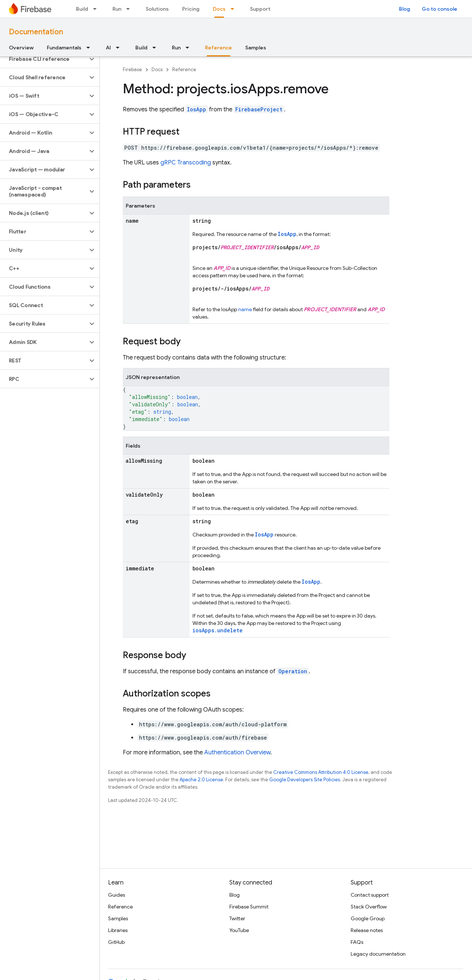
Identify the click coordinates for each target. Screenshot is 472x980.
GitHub (116, 942)
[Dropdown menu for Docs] (235, 9)
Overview (21, 48)
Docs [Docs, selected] (219, 9)
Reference (184, 69)
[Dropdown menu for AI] (120, 48)
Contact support (370, 895)
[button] (44, 59)
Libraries (118, 930)
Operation (293, 671)
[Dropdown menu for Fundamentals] (90, 48)
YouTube (239, 930)
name (245, 309)
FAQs (357, 942)
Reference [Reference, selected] (218, 48)
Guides (117, 895)
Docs (157, 69)
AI (108, 48)
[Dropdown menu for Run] (130, 9)
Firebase (132, 69)
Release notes (367, 930)
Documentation (36, 32)
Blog (405, 9)
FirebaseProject (259, 109)
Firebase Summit (249, 907)
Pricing (191, 9)
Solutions (157, 9)
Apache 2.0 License (201, 780)
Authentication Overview (237, 753)
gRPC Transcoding (186, 163)
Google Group (368, 918)
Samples (256, 48)
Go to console (440, 9)
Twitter (237, 918)
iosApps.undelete (218, 630)
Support (260, 9)
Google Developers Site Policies (305, 780)
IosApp (197, 109)
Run (117, 9)
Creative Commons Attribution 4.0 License (321, 772)
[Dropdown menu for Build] (97, 9)
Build (82, 9)
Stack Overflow (369, 907)
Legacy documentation (378, 954)
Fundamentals (64, 48)
